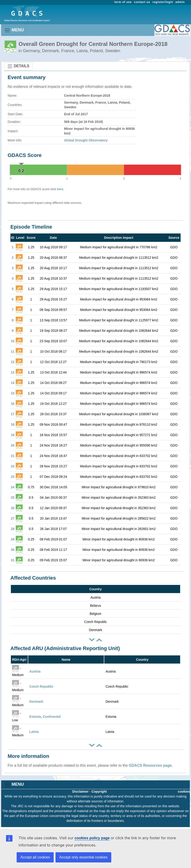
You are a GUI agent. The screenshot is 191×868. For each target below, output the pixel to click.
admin (180, 2)
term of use (123, 2)
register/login (163, 2)
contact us (142, 2)
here (60, 189)
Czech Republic (41, 686)
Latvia (34, 732)
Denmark (36, 702)
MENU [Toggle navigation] (14, 30)
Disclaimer (80, 791)
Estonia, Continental (45, 717)
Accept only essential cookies (83, 857)
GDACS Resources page (150, 765)
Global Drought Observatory (86, 140)
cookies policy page (92, 838)
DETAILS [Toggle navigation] (18, 66)
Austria (35, 671)
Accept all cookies (35, 857)
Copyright (99, 791)
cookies (184, 791)
